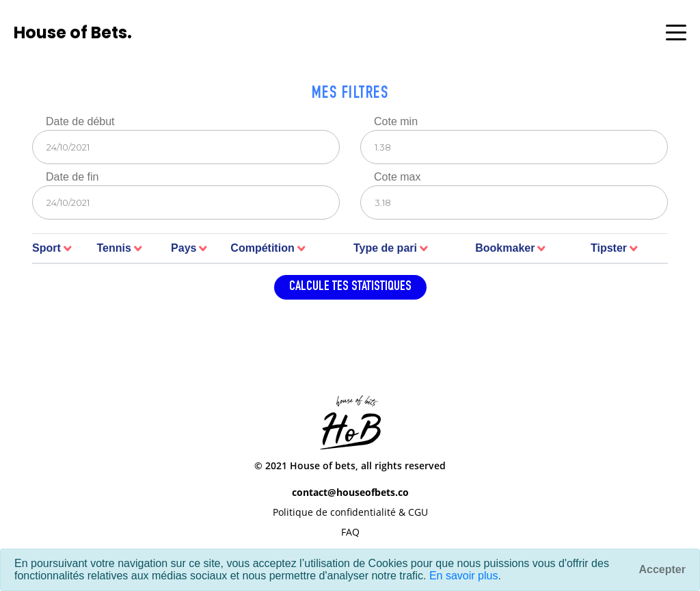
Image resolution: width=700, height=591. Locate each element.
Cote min (396, 121)
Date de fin (72, 177)
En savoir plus (464, 576)
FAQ (350, 532)
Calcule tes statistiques (350, 287)
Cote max (397, 177)
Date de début (80, 121)
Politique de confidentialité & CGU (350, 512)
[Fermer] (662, 570)
